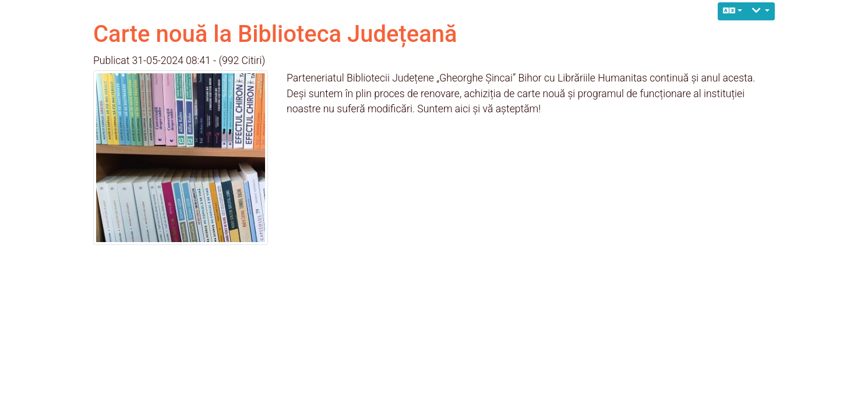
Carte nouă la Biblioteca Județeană (275, 34)
